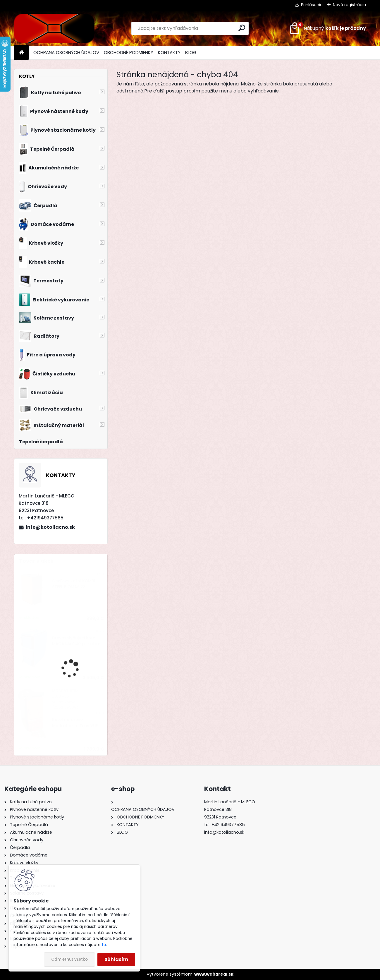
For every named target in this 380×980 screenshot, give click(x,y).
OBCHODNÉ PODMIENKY (129, 53)
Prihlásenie (312, 5)
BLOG (191, 53)
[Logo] (54, 28)
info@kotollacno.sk (50, 527)
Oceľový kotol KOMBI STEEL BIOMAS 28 (74, 584)
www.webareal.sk (214, 974)
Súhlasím (116, 959)
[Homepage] (21, 53)
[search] (242, 28)
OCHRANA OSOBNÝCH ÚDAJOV (66, 53)
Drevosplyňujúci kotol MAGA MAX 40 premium (76, 641)
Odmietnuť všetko (69, 959)
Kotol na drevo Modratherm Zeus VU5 (75, 723)
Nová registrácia (349, 5)
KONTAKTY (169, 53)
